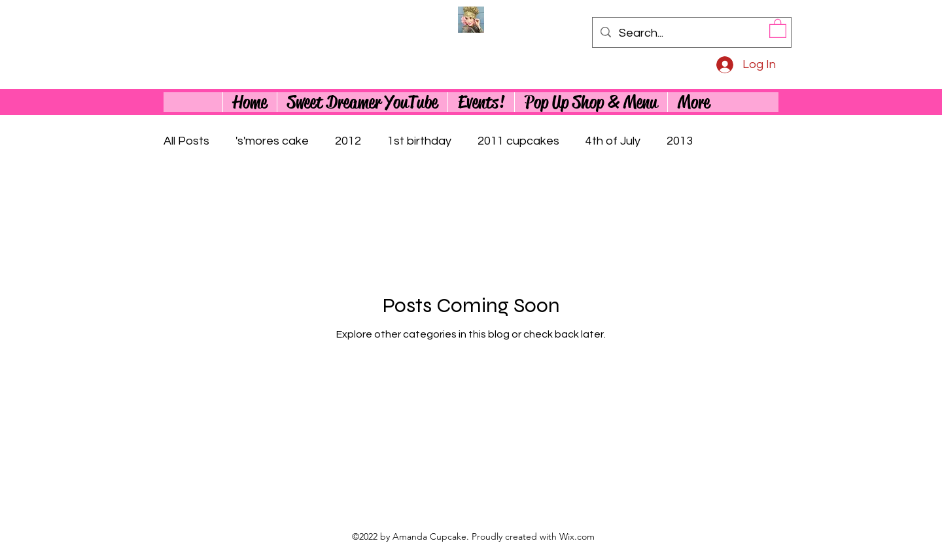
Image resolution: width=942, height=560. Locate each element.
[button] (778, 28)
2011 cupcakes (518, 141)
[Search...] (691, 33)
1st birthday (419, 141)
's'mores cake (272, 141)
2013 (680, 141)
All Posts (186, 141)
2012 (348, 141)
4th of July (613, 141)
